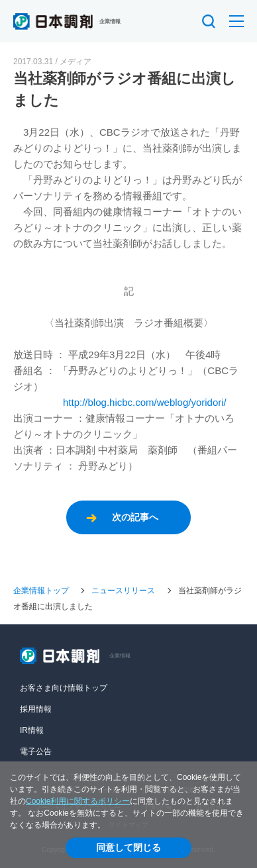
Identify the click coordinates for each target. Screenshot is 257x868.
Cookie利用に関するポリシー (78, 801)
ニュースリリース (123, 591)
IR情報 (32, 730)
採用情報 (36, 709)
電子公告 (36, 751)
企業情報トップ (41, 591)
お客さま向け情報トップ (64, 688)
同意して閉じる (128, 847)
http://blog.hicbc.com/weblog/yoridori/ (145, 402)
